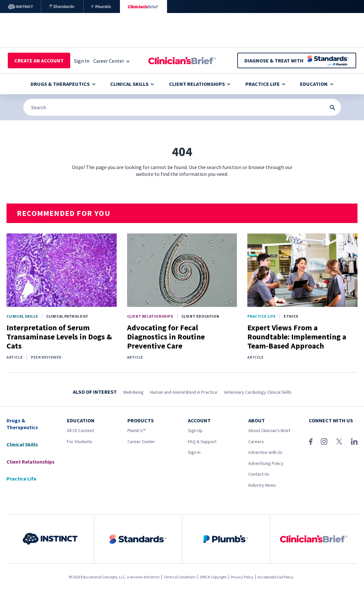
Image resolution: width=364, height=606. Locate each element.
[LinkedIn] (354, 441)
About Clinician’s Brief (269, 430)
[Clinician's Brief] (143, 7)
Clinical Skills (132, 84)
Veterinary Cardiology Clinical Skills (258, 392)
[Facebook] (311, 441)
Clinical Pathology (67, 316)
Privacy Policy (242, 577)
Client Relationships (200, 84)
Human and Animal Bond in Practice (184, 392)
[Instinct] (20, 7)
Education (317, 84)
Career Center (141, 441)
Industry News (262, 485)
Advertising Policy (266, 463)
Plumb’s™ (136, 430)
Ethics (291, 316)
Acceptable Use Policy (276, 577)
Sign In (194, 452)
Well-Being (133, 392)
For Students (80, 441)
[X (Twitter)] (339, 441)
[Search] (182, 107)
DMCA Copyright (213, 577)
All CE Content (80, 430)
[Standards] (62, 7)
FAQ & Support (202, 441)
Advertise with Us (265, 452)
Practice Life (265, 84)
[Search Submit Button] (332, 108)
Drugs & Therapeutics (63, 84)
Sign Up (195, 430)
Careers (256, 441)
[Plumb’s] (102, 7)
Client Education (200, 316)
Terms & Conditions (180, 577)
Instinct (153, 577)
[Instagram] (324, 441)
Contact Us (259, 474)
